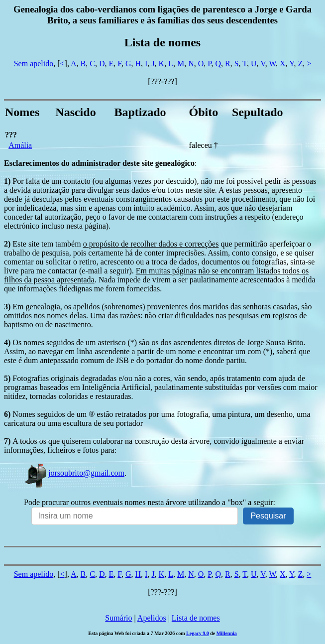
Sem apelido (34, 64)
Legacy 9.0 (198, 633)
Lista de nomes (196, 618)
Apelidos (152, 618)
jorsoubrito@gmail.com (74, 473)
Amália (20, 145)
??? (11, 135)
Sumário (118, 618)
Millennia (227, 633)
